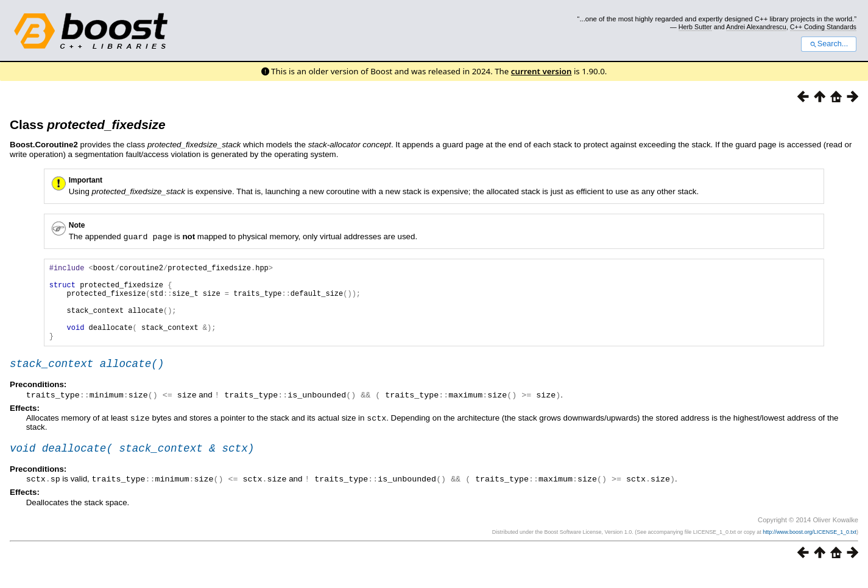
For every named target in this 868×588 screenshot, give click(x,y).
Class (87, 124)
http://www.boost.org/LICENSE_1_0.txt (810, 550)
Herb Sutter (695, 27)
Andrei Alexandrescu (756, 27)
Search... (829, 44)
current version (542, 71)
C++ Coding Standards (823, 27)
